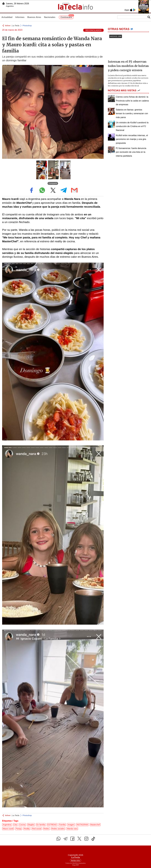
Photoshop (27, 26)
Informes (20, 17)
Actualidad (7, 17)
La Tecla (16, 26)
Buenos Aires (34, 17)
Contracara (67, 17)
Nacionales (50, 17)
